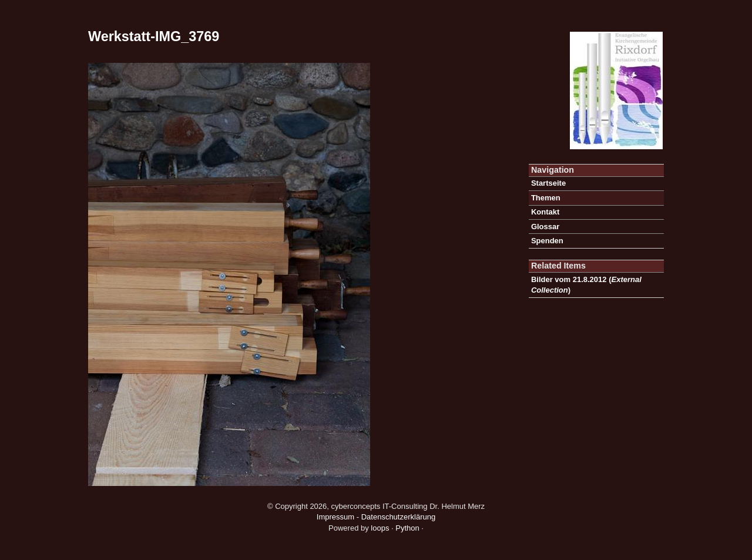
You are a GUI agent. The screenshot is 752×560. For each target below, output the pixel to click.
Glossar (545, 227)
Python (407, 528)
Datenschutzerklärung (398, 517)
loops (380, 528)
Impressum (335, 517)
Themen (546, 198)
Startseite (548, 183)
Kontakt (545, 212)
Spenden (547, 241)
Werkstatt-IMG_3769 (154, 36)
